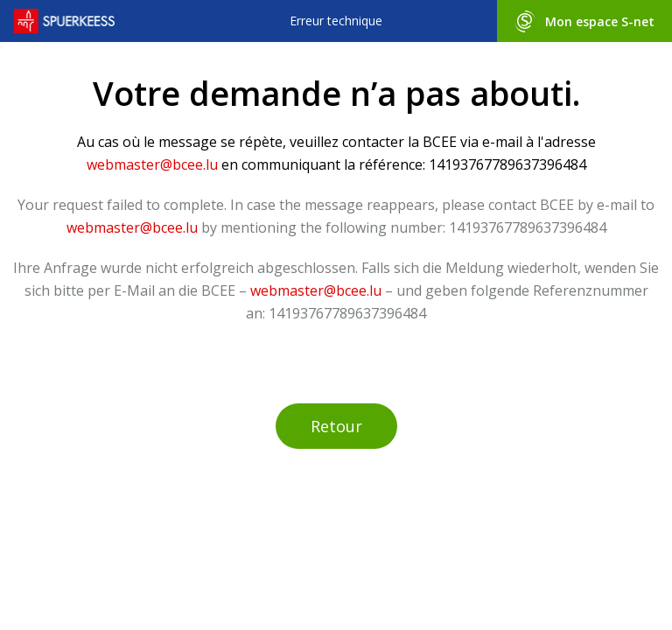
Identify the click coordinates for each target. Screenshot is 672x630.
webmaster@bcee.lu (152, 164)
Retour (336, 426)
